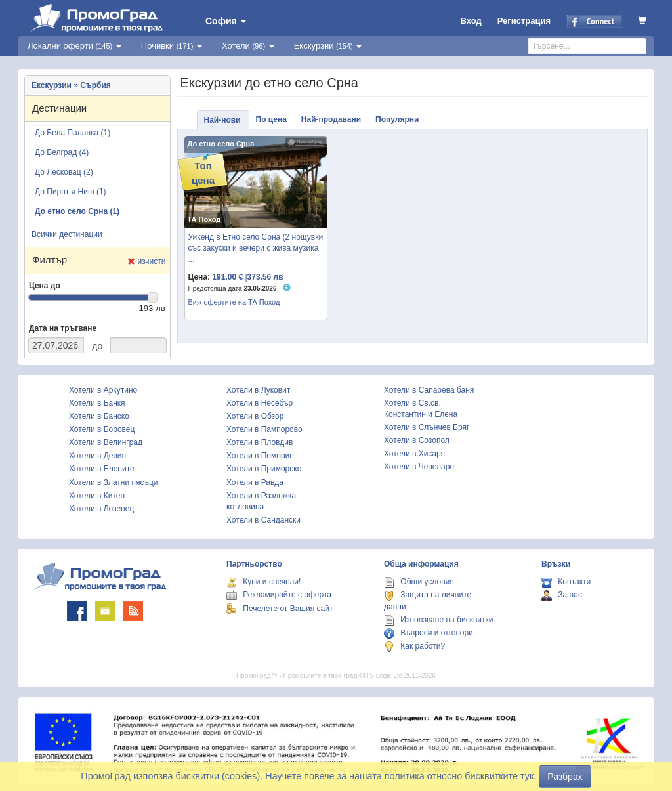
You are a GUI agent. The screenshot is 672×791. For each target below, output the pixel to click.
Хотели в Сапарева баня (429, 390)
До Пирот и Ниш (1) (71, 192)
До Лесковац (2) (64, 172)
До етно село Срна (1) (77, 211)
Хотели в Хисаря (414, 454)
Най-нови (222, 120)
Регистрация (524, 21)
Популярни (397, 119)
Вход (471, 21)
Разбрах (565, 777)
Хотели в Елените (102, 469)
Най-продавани (331, 119)
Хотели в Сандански (263, 520)
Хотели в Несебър (260, 403)
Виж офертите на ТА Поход (234, 302)
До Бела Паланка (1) (73, 133)
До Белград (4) (62, 152)
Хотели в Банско (99, 416)
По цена (271, 119)
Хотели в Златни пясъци (114, 482)
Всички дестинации (67, 234)
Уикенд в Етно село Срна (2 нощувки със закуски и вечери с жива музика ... (256, 248)
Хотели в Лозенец (101, 509)
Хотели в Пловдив (260, 442)
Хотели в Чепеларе (419, 467)
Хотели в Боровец (102, 429)
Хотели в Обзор (255, 416)
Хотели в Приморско (264, 469)
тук (527, 776)
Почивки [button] (172, 46)
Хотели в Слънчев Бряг (427, 427)
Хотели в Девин (97, 456)
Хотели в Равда (255, 482)
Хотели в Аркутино (103, 390)
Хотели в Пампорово (264, 429)
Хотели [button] (248, 46)
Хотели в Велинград (106, 442)
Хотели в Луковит (258, 390)
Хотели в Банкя (97, 403)
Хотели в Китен (97, 496)
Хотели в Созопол (417, 440)
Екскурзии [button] (328, 46)
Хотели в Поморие (260, 456)
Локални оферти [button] (74, 46)
